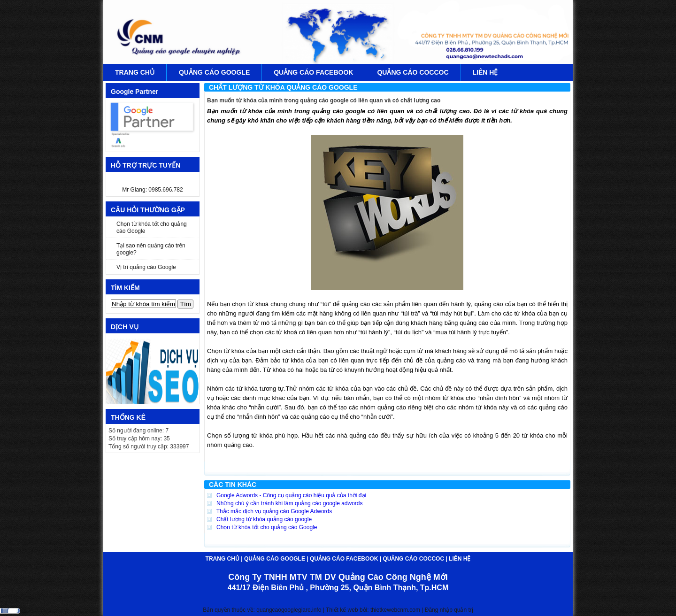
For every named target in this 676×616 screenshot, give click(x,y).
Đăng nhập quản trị (449, 610)
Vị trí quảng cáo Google (146, 267)
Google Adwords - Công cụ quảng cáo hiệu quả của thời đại (287, 495)
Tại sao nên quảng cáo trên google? (151, 249)
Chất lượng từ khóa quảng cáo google (259, 519)
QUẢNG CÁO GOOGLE (214, 72)
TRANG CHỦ (135, 72)
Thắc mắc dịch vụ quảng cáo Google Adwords (269, 511)
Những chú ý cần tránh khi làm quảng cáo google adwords (285, 503)
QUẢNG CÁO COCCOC (413, 72)
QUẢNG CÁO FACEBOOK (313, 72)
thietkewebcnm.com (396, 610)
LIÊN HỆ (485, 72)
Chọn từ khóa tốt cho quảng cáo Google (152, 227)
